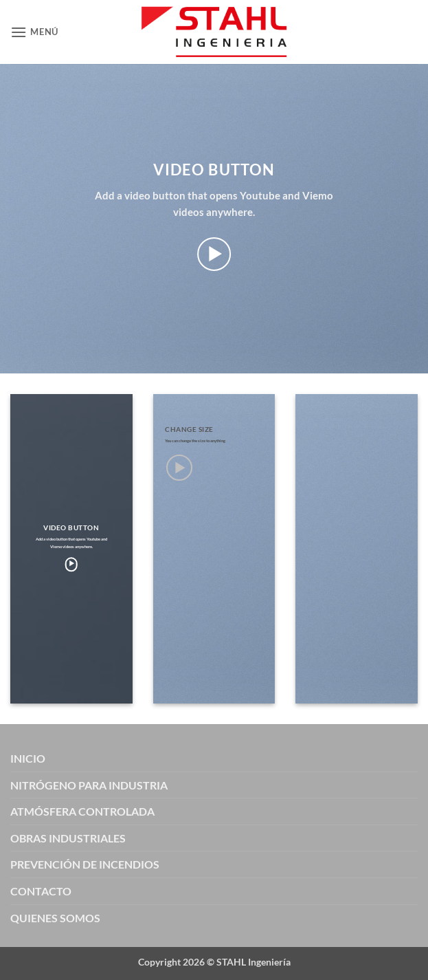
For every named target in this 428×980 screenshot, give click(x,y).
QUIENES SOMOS (55, 918)
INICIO (28, 758)
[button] (34, 32)
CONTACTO (41, 891)
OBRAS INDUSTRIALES (68, 838)
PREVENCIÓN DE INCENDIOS (85, 864)
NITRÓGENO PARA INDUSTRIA (89, 785)
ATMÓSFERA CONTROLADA (82, 811)
